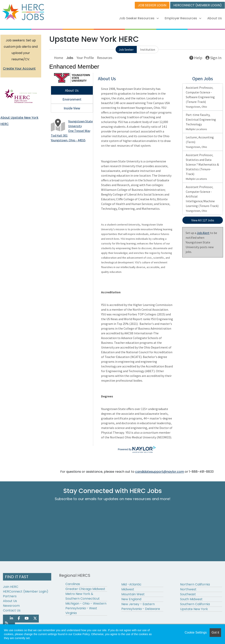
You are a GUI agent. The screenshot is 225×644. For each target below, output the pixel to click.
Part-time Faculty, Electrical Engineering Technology (201, 122)
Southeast (188, 594)
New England (131, 599)
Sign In (213, 58)
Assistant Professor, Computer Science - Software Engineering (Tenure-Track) (200, 97)
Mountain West (133, 594)
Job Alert (203, 233)
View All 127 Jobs (203, 220)
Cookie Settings (196, 632)
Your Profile (85, 58)
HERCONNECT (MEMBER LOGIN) (198, 5)
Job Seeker (126, 49)
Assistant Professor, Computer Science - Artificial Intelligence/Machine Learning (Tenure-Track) (202, 199)
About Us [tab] (72, 90)
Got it (215, 632)
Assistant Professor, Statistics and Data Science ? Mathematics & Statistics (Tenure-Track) (202, 167)
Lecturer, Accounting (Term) (200, 142)
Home (59, 58)
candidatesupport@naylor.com (160, 472)
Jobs (70, 58)
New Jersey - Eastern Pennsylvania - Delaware (141, 606)
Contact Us (12, 610)
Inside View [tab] (72, 108)
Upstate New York (194, 609)
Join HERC (11, 587)
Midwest (128, 589)
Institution (148, 49)
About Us (215, 18)
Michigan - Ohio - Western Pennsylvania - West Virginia (86, 608)
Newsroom (11, 606)
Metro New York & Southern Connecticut (83, 596)
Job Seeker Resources (139, 18)
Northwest (188, 589)
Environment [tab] (72, 99)
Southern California (195, 604)
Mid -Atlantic (131, 584)
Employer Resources (183, 18)
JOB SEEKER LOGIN (152, 5)
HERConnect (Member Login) (26, 591)
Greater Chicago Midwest (85, 589)
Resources (105, 58)
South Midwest (191, 599)
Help (196, 58)
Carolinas (73, 584)
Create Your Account (19, 69)
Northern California (195, 584)
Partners (10, 596)
